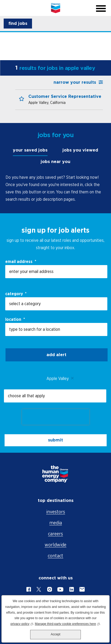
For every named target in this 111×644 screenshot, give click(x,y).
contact (55, 556)
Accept (55, 634)
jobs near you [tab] (55, 162)
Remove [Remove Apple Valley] (73, 378)
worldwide (55, 545)
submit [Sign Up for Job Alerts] (55, 440)
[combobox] (56, 329)
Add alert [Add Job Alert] (56, 355)
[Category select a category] (56, 304)
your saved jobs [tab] (30, 150)
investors (56, 512)
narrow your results (75, 82)
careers (55, 534)
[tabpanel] (55, 188)
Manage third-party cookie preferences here (67, 623)
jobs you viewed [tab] (80, 150)
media (56, 523)
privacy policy (22, 623)
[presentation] (56, 417)
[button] (18, 24)
